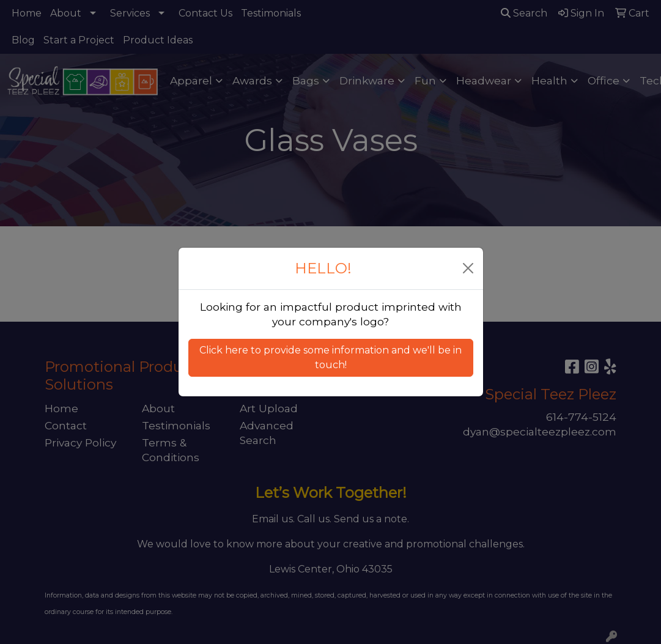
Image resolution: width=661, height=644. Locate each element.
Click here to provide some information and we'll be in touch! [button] (330, 357)
